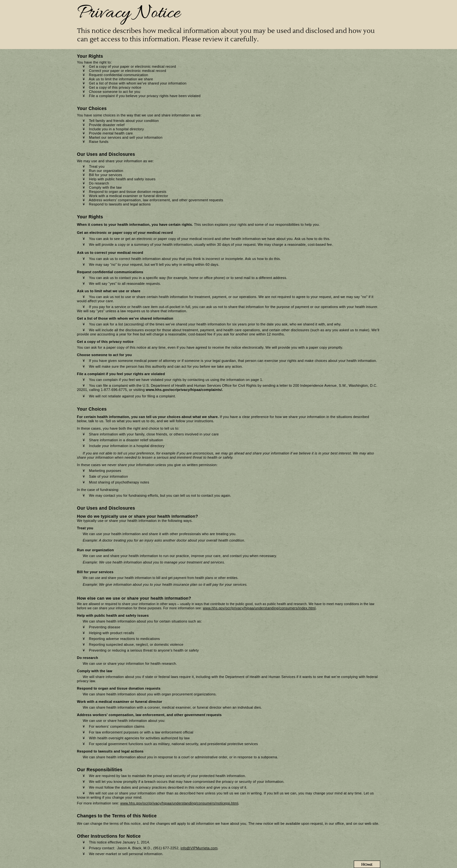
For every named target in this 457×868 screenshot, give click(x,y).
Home (367, 864)
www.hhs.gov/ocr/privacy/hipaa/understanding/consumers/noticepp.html (179, 803)
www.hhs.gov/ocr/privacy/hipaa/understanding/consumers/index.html (259, 608)
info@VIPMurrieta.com (199, 848)
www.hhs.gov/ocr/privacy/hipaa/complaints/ (184, 390)
